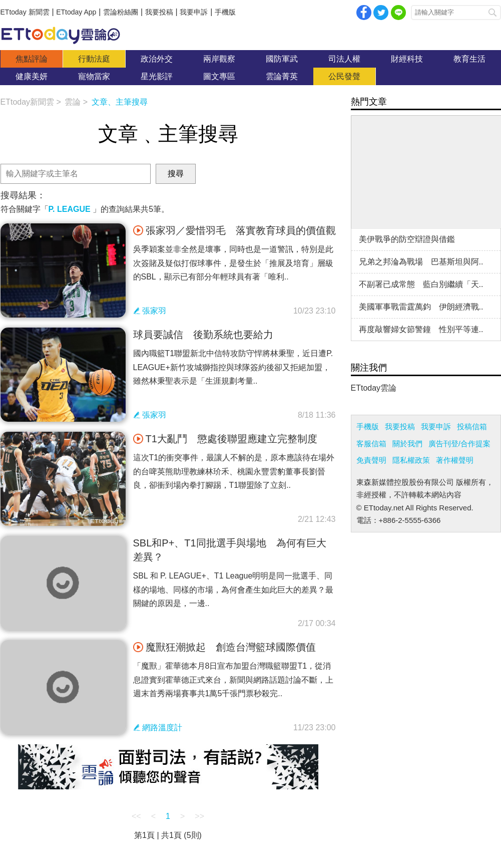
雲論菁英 (282, 76)
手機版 (225, 12)
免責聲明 (371, 460)
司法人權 (344, 59)
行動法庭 (94, 59)
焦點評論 (32, 59)
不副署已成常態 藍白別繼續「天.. (421, 284)
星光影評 (157, 76)
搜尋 (492, 13)
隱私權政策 (411, 460)
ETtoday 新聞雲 (25, 12)
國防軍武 (282, 59)
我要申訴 (194, 12)
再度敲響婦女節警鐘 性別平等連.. (421, 329)
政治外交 (157, 59)
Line (398, 13)
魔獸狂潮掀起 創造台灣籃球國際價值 (224, 647)
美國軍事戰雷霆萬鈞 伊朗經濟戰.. (421, 307)
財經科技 (407, 59)
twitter (381, 13)
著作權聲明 (455, 460)
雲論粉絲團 (121, 12)
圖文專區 (219, 76)
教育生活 (469, 59)
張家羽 (154, 311)
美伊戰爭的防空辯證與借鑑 (407, 239)
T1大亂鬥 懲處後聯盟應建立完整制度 (225, 439)
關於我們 (407, 444)
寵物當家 (94, 76)
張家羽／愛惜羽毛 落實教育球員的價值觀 (234, 230)
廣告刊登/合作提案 (459, 444)
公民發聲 (344, 76)
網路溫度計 (162, 728)
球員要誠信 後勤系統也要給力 (203, 335)
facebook (364, 13)
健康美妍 (32, 76)
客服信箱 (371, 444)
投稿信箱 (472, 426)
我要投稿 (159, 12)
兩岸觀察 (219, 59)
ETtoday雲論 (374, 388)
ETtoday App (76, 12)
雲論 (66, 35)
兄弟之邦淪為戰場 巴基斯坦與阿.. (421, 262)
